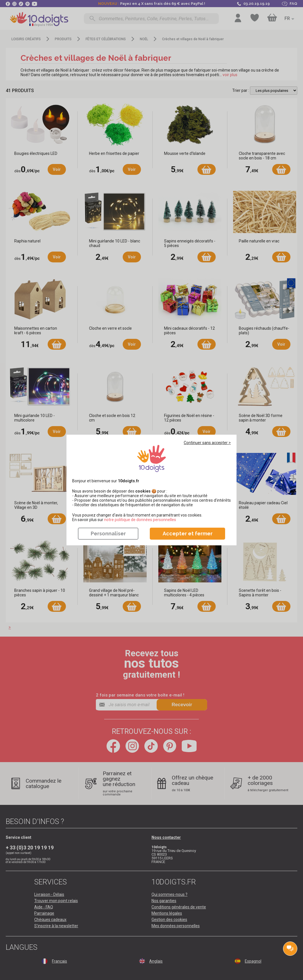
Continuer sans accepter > (207, 443)
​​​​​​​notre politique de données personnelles (140, 520)
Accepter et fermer (188, 533)
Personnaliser (108, 533)
